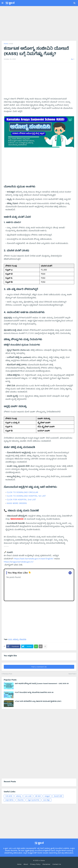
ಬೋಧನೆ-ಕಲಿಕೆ (58, 796)
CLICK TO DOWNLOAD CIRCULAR (22, 492)
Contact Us (57, 864)
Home (6, 44)
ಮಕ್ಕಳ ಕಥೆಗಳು (9, 800)
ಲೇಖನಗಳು (23, 639)
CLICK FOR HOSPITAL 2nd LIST (21, 500)
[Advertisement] (39, 23)
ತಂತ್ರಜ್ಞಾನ (47, 796)
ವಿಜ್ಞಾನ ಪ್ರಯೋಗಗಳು (33, 800)
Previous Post (7, 674)
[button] (2, 3)
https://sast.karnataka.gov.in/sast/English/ (34, 559)
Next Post (72, 674)
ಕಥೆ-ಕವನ (38, 796)
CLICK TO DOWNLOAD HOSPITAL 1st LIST (26, 496)
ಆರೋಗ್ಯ (16, 639)
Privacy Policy (35, 864)
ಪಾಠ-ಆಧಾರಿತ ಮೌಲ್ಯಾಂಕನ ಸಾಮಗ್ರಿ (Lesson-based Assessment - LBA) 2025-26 (42, 683)
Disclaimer (46, 864)
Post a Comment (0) (39, 667)
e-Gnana (42, 860)
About (26, 864)
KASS (11, 44)
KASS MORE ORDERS (17, 503)
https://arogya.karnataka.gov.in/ (19, 562)
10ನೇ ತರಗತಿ (9, 796)
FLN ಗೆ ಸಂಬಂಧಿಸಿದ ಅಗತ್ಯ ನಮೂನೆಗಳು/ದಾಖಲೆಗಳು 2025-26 (34, 692)
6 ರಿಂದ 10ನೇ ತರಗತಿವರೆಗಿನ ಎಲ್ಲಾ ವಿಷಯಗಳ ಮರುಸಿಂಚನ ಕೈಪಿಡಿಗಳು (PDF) (38, 701)
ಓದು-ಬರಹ (28, 796)
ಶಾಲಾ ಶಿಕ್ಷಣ (47, 800)
